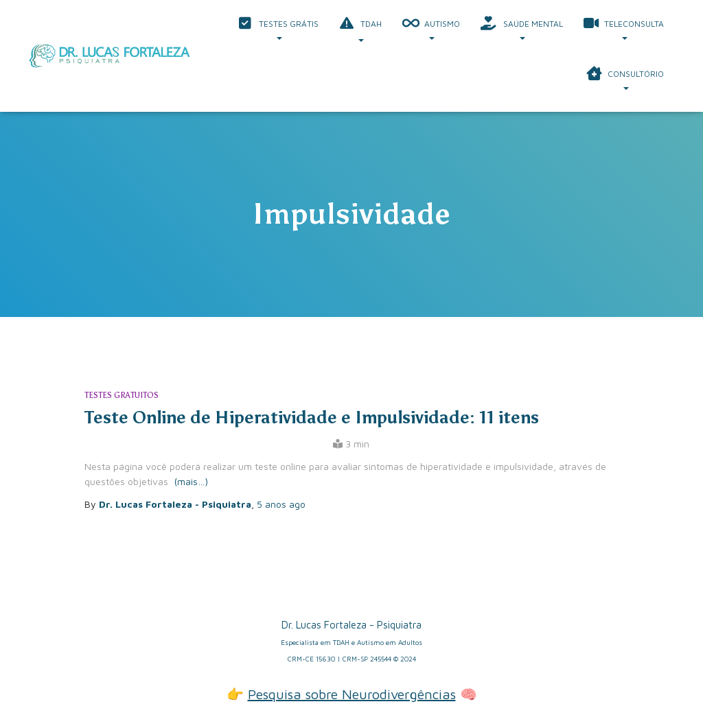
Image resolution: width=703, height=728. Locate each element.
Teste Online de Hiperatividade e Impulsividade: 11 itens (312, 418)
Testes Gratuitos (122, 395)
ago (281, 504)
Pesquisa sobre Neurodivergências (352, 694)
